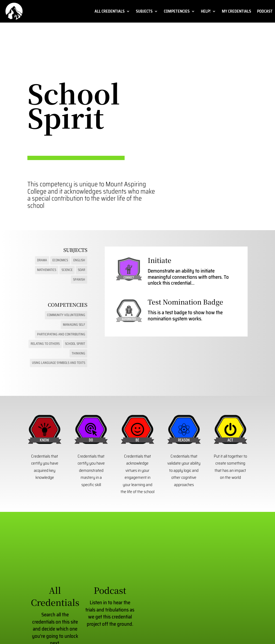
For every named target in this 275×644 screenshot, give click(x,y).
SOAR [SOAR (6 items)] (82, 270)
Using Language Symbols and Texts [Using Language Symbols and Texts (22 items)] (59, 363)
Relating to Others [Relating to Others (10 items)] (45, 344)
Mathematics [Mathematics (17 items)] (47, 270)
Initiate (160, 260)
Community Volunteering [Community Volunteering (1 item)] (66, 315)
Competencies (177, 12)
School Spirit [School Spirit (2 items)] (75, 344)
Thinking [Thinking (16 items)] (78, 353)
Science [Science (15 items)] (67, 270)
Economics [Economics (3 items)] (60, 260)
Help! (206, 12)
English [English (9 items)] (79, 260)
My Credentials (236, 12)
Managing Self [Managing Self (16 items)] (74, 325)
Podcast (265, 12)
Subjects (144, 12)
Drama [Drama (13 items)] (42, 260)
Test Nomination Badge (185, 302)
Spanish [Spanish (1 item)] (79, 279)
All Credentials (110, 12)
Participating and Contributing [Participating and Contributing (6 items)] (61, 334)
